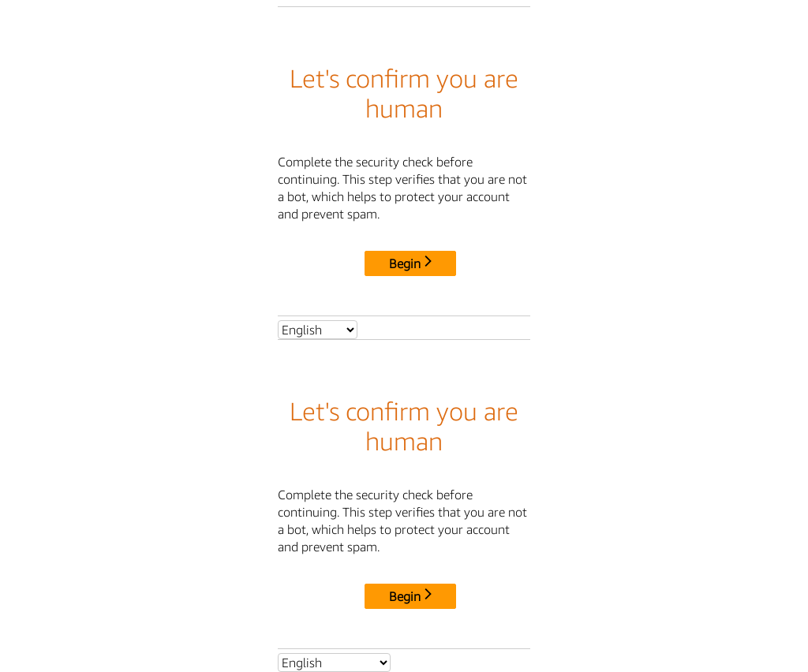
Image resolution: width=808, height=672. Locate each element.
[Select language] (318, 330)
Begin (410, 263)
